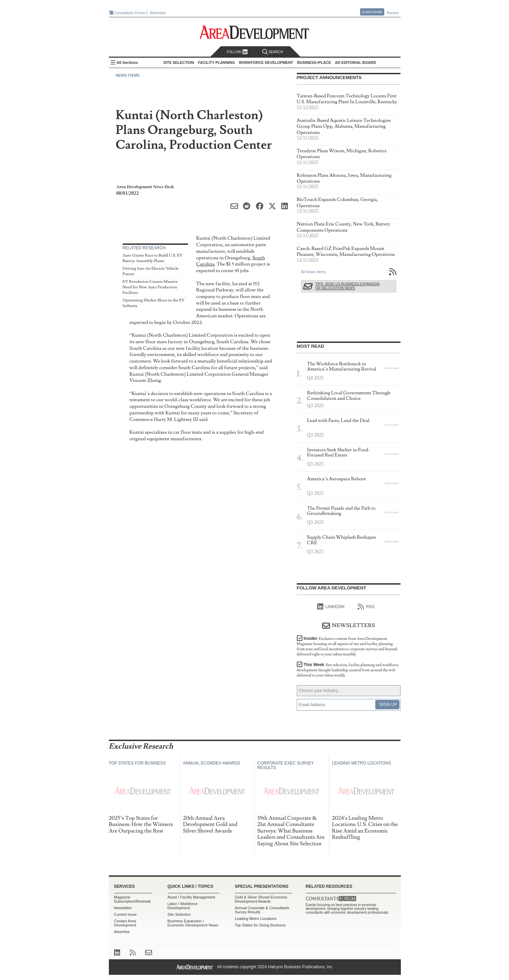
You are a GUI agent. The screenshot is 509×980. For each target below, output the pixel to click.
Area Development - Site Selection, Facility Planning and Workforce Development (254, 32)
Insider (347, 646)
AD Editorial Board (355, 63)
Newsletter (123, 908)
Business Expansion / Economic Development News (193, 923)
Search (273, 52)
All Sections (128, 63)
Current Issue (125, 914)
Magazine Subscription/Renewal (132, 899)
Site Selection (179, 914)
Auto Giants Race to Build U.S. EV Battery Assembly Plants (153, 258)
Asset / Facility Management (191, 897)
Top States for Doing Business (260, 925)
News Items (128, 75)
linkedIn (331, 607)
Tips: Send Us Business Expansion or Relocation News (348, 286)
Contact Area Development (125, 923)
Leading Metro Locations (256, 919)
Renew (393, 13)
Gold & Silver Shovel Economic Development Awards (261, 899)
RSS (366, 607)
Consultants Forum (130, 13)
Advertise (158, 13)
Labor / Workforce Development (183, 906)
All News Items (314, 272)
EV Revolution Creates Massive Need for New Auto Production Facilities (150, 287)
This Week (348, 670)
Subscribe (372, 12)
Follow (237, 52)
